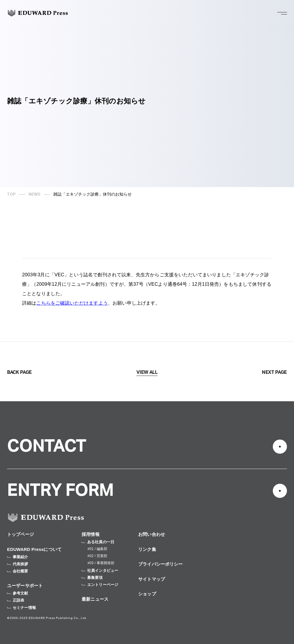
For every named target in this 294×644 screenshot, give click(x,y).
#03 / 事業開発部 (101, 563)
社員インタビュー (100, 570)
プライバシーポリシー (161, 564)
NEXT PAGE (274, 372)
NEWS (34, 194)
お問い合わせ (152, 534)
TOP (11, 194)
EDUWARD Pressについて (34, 549)
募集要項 (92, 578)
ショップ (147, 594)
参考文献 (18, 593)
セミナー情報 (22, 608)
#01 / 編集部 (97, 549)
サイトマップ (152, 579)
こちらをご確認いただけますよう (72, 303)
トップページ (20, 534)
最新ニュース (95, 599)
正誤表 (16, 600)
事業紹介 (18, 557)
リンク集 (147, 549)
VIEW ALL (147, 372)
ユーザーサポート (25, 586)
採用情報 (91, 534)
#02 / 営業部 (97, 556)
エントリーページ (100, 585)
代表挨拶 (18, 564)
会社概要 (18, 571)
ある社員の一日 (98, 542)
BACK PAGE (19, 372)
